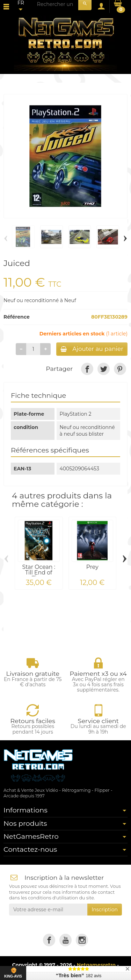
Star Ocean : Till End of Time (39, 573)
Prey (92, 567)
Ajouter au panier (92, 349)
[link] (87, 369)
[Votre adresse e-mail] (48, 910)
